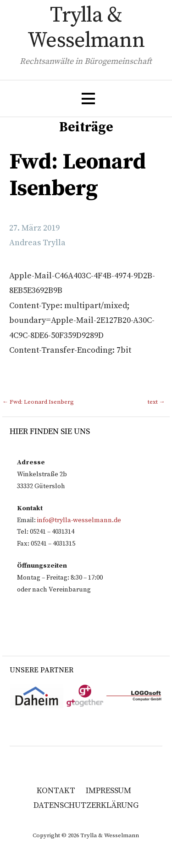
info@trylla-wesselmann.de (79, 520)
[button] (88, 99)
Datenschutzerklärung (86, 805)
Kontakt (56, 791)
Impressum (108, 791)
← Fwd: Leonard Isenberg (38, 402)
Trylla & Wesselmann (86, 28)
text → (156, 402)
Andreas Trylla (37, 243)
